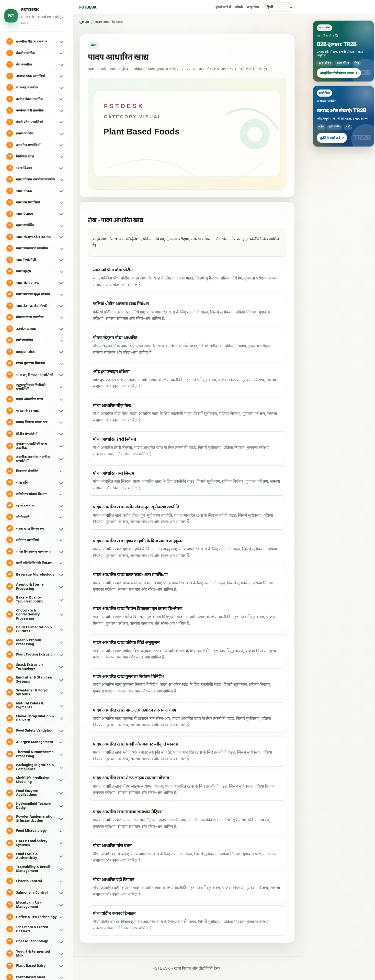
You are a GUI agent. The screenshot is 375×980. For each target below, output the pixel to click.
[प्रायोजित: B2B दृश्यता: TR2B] (343, 51)
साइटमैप (253, 7)
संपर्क (239, 7)
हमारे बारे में (223, 7)
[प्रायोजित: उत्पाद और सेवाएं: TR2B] (343, 116)
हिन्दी (270, 7)
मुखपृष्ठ (84, 22)
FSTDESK (88, 7)
